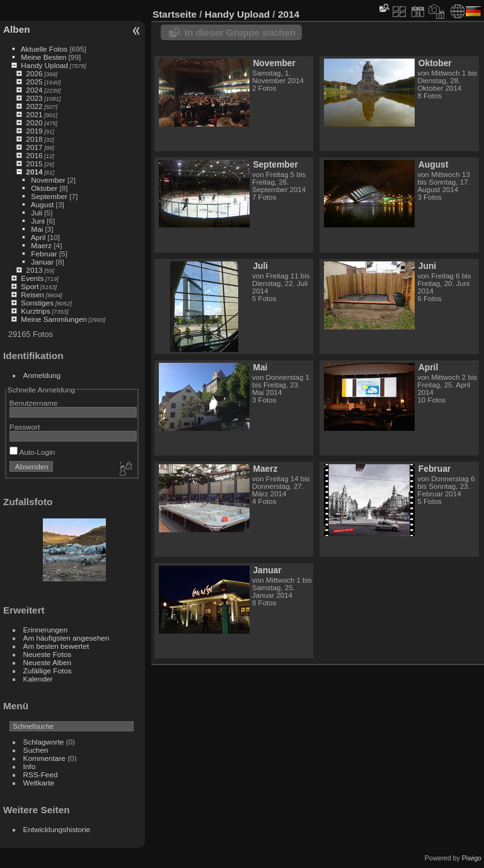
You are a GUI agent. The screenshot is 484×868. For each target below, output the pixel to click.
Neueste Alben (48, 662)
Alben (17, 29)
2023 (34, 98)
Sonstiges (37, 303)
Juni (38, 221)
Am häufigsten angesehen (66, 638)
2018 (34, 139)
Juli (37, 213)
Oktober (44, 188)
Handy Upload (44, 65)
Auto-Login (32, 452)
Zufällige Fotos (48, 671)
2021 (34, 114)
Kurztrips (35, 311)
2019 (34, 131)
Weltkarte (39, 783)
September (49, 196)
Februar (44, 254)
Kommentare (44, 758)
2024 (34, 90)
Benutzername (34, 403)
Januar (42, 262)
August (43, 204)
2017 (34, 147)
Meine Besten (43, 57)
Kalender (38, 679)
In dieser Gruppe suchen (240, 32)
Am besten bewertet (56, 646)
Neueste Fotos (48, 654)
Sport (30, 286)
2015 (34, 163)
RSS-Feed (41, 774)
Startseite (175, 14)
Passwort (25, 427)
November (48, 180)
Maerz (41, 245)
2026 (34, 73)
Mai (37, 229)
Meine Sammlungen (54, 319)
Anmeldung (42, 375)
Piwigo (472, 858)
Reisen (32, 294)
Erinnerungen (46, 630)
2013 (34, 270)
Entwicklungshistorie (57, 829)
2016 (34, 155)
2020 (34, 123)
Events (32, 278)
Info (30, 766)
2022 (34, 106)
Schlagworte (44, 742)
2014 (34, 172)
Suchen (36, 750)
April (38, 237)
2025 (34, 82)
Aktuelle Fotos (44, 49)
